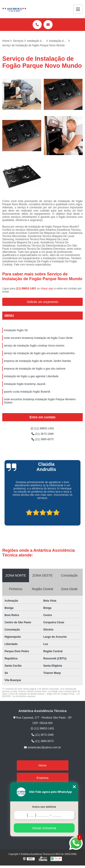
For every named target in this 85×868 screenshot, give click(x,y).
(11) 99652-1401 (26, 289)
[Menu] (78, 9)
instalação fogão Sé (16, 330)
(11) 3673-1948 (42, 434)
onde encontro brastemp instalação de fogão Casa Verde (38, 338)
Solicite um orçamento (42, 302)
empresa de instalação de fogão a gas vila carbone (35, 369)
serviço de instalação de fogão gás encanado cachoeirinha (39, 353)
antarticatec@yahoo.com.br (42, 747)
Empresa (42, 778)
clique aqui (47, 289)
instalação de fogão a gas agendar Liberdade (31, 376)
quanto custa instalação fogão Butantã (27, 392)
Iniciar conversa (44, 828)
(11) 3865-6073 (42, 439)
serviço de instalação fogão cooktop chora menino (34, 346)
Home (42, 765)
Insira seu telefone (44, 807)
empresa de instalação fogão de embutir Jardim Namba (37, 361)
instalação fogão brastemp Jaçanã (25, 384)
